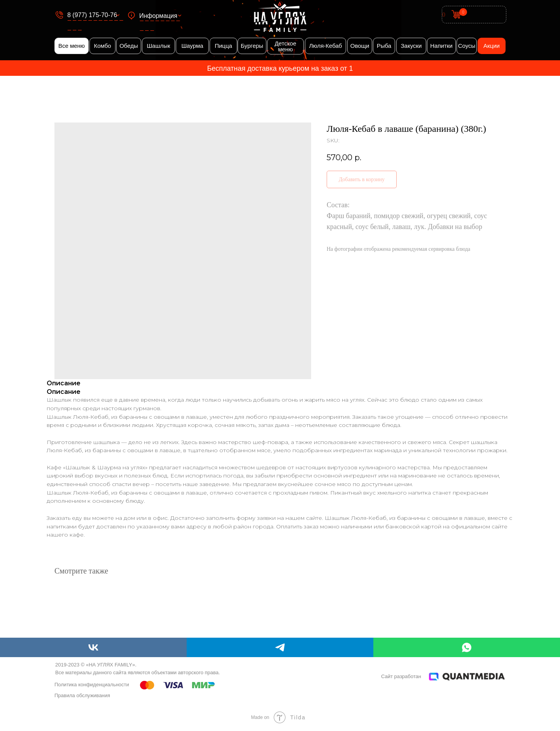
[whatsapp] (467, 647)
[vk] (93, 647)
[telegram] (280, 647)
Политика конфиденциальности (92, 685)
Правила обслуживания (82, 695)
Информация (158, 16)
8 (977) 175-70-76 (92, 15)
